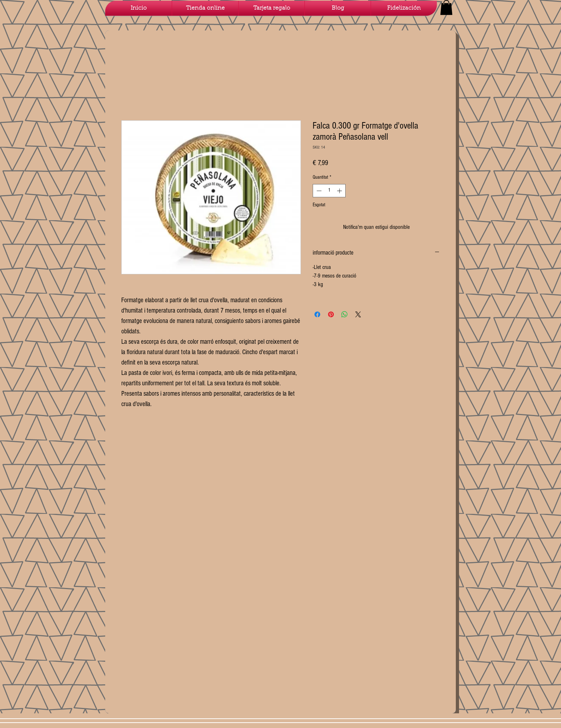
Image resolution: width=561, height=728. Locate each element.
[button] (446, 8)
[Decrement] (318, 191)
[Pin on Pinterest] (331, 314)
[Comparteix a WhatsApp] (345, 314)
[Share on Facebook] (317, 314)
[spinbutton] (329, 191)
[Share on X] (358, 314)
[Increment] (340, 191)
